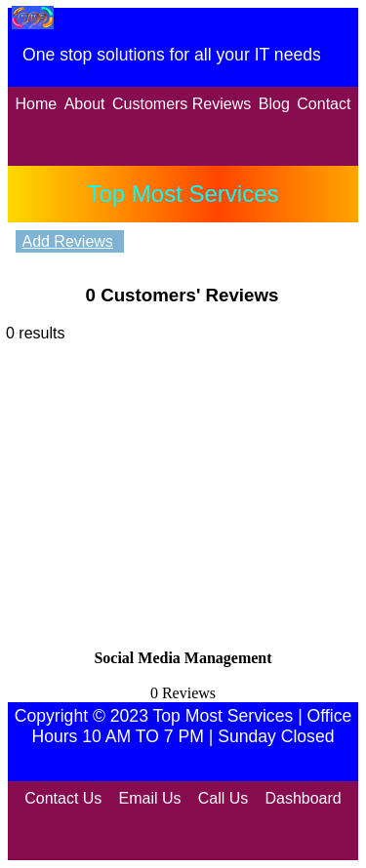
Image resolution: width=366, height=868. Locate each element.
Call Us (224, 798)
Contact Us (63, 798)
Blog (274, 104)
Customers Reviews (182, 104)
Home (37, 104)
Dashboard (303, 798)
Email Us (150, 798)
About (85, 104)
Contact (324, 104)
